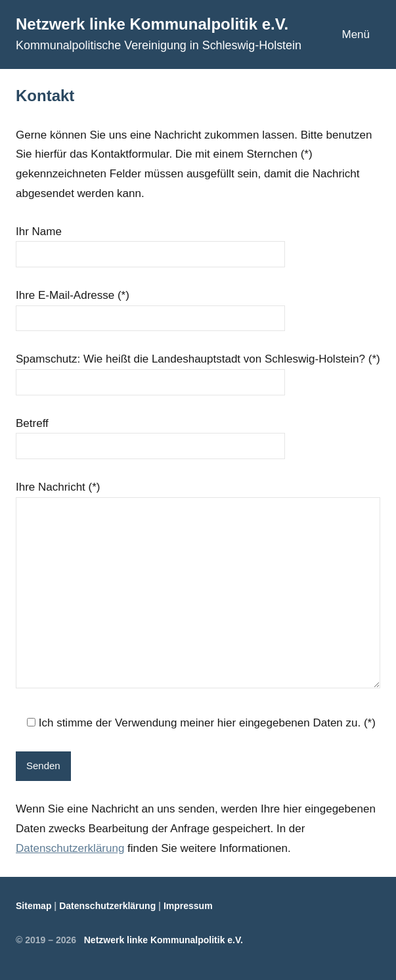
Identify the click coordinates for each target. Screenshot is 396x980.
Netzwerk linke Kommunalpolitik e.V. (152, 24)
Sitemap (33, 906)
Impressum (188, 906)
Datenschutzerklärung (70, 848)
